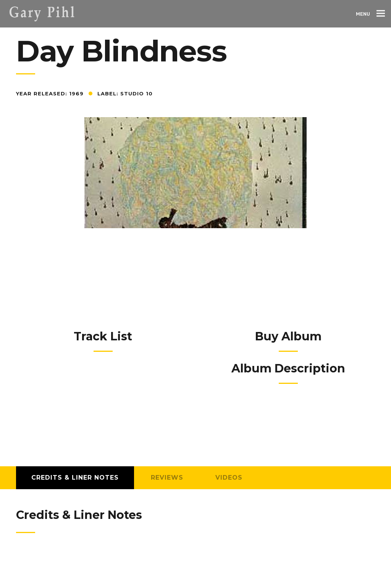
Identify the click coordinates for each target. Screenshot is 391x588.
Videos (229, 478)
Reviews (167, 478)
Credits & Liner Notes (75, 478)
